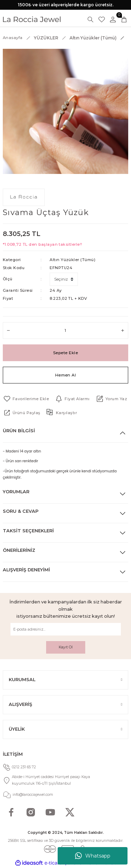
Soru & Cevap (21, 511)
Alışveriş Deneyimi (26, 570)
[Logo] (32, 19)
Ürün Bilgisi (19, 431)
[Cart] (124, 20)
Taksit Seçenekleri (28, 531)
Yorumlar (16, 492)
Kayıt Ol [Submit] (66, 647)
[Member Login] (113, 20)
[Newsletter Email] (66, 629)
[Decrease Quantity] (8, 330)
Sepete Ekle (65, 353)
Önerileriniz (19, 550)
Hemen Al (66, 375)
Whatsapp (93, 856)
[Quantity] (65, 330)
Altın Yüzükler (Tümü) (72, 260)
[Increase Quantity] (123, 330)
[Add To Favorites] (26, 399)
